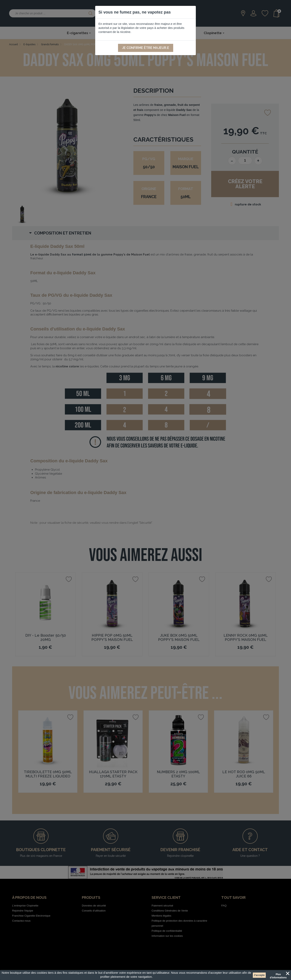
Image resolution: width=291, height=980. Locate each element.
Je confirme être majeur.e (146, 48)
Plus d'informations (278, 975)
